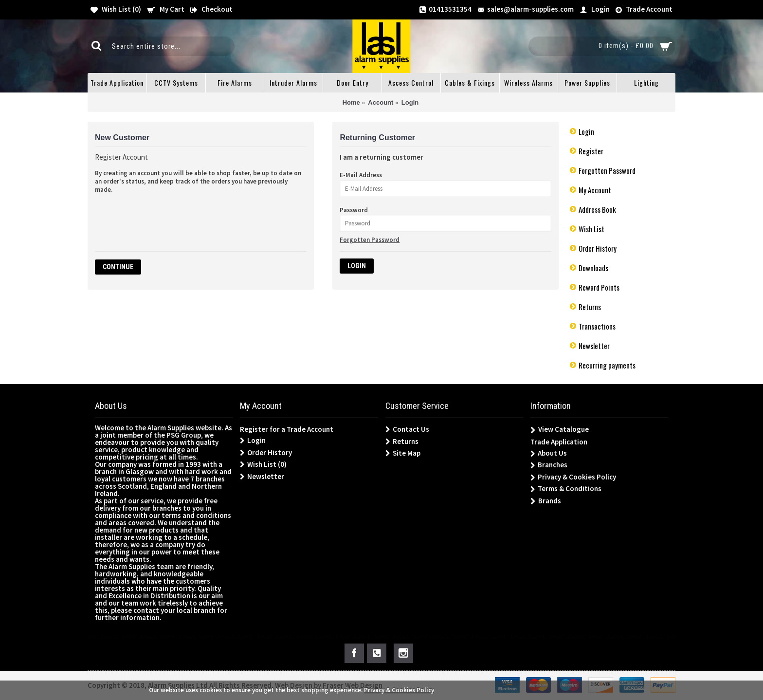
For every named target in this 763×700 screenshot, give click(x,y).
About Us (549, 453)
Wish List (591, 229)
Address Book (597, 209)
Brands (546, 501)
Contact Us (407, 429)
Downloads (593, 268)
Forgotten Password (607, 170)
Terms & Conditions (566, 489)
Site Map (403, 453)
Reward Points (599, 287)
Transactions (597, 326)
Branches (549, 465)
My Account (595, 190)
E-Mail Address (361, 175)
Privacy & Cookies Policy (573, 477)
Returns (590, 307)
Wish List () (263, 464)
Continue (118, 267)
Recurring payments (607, 365)
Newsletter (594, 346)
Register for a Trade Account (287, 429)
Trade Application (559, 442)
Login (586, 131)
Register (591, 151)
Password (354, 210)
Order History (598, 248)
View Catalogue (560, 430)
